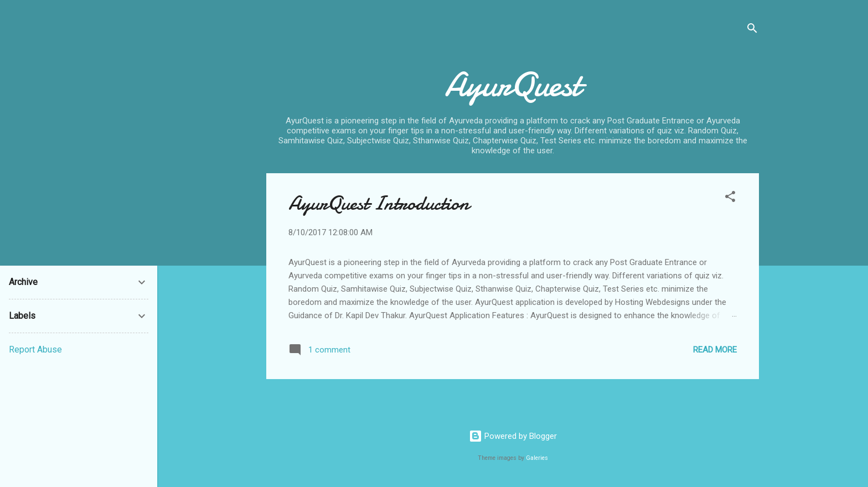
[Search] (752, 30)
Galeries (537, 458)
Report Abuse (35, 349)
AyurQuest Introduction (379, 203)
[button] (730, 198)
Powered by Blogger (513, 436)
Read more (715, 350)
